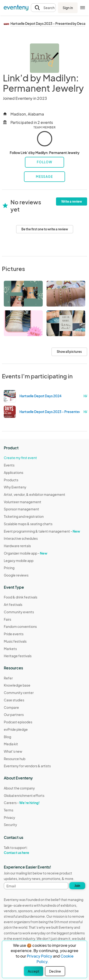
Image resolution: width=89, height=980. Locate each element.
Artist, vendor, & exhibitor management (35, 494)
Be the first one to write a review (45, 229)
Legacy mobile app (19, 561)
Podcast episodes (18, 722)
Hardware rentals (17, 546)
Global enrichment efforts (24, 795)
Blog (7, 737)
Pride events (14, 634)
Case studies (14, 700)
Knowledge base (17, 685)
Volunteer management (23, 502)
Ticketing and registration (24, 516)
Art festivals (13, 604)
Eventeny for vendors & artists (27, 766)
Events (9, 465)
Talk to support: (24, 850)
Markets (10, 649)
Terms (9, 810)
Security (10, 825)
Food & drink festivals (21, 597)
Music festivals (15, 641)
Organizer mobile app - (26, 553)
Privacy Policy (40, 956)
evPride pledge (16, 729)
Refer (8, 678)
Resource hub (15, 759)
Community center (19, 693)
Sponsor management (21, 509)
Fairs (7, 619)
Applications (14, 472)
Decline (55, 971)
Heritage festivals (18, 656)
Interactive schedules (21, 538)
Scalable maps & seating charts (28, 524)
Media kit (11, 744)
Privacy (9, 817)
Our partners (14, 715)
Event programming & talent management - (42, 531)
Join (77, 886)
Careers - (22, 803)
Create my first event (20, 458)
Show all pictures (69, 352)
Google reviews (16, 575)
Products (11, 480)
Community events (19, 612)
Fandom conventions (20, 626)
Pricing (9, 568)
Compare (11, 707)
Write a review (72, 201)
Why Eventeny (15, 487)
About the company (19, 788)
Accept (34, 971)
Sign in (68, 8)
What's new (13, 751)
